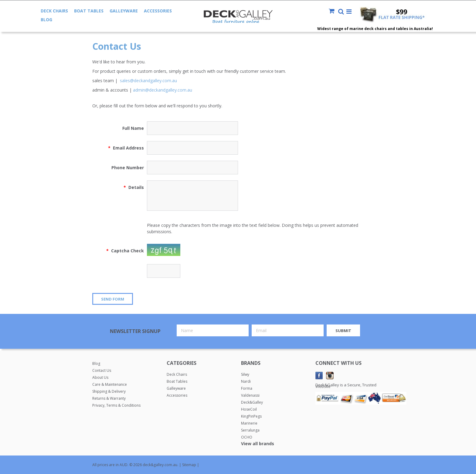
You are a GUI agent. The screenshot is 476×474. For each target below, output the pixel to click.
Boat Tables (89, 11)
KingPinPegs (251, 416)
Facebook (319, 376)
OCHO (247, 437)
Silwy (245, 374)
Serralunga (250, 430)
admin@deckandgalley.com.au (163, 90)
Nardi (246, 381)
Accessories (158, 11)
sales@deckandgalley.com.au (148, 81)
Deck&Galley (252, 402)
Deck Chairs (54, 11)
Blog (46, 20)
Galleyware (124, 11)
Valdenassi (250, 395)
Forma (247, 388)
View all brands (258, 444)
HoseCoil (249, 409)
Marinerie (249, 423)
